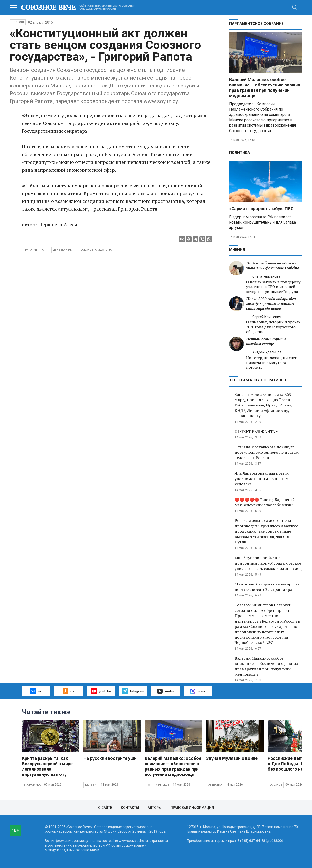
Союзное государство (96, 250)
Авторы (155, 808)
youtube (101, 691)
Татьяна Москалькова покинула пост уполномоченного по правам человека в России (267, 452)
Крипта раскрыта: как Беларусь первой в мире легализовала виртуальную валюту (47, 766)
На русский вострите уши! (111, 758)
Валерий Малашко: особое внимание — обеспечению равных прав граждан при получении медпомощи (265, 88)
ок (68, 691)
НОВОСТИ (18, 22)
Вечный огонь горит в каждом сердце (266, 341)
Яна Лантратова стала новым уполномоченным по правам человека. (262, 479)
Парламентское (158, 785)
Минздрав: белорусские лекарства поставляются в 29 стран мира (267, 587)
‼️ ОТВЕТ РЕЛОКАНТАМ (258, 431)
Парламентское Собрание (256, 24)
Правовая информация (192, 808)
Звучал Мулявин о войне (232, 758)
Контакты (130, 808)
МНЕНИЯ (237, 250)
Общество (215, 785)
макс (198, 691)
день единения (64, 250)
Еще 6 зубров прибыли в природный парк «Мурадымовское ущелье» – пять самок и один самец (268, 563)
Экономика (32, 785)
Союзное (276, 785)
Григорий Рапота (35, 250)
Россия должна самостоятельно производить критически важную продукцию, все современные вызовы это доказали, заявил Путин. (267, 531)
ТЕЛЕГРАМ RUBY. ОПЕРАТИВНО (258, 380)
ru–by (166, 691)
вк (36, 691)
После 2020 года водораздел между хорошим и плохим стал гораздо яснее (271, 304)
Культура (91, 785)
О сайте (105, 808)
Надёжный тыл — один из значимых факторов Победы (273, 266)
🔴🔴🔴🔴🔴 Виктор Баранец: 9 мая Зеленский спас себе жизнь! (265, 502)
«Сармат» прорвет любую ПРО (261, 209)
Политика (240, 153)
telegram (133, 691)
